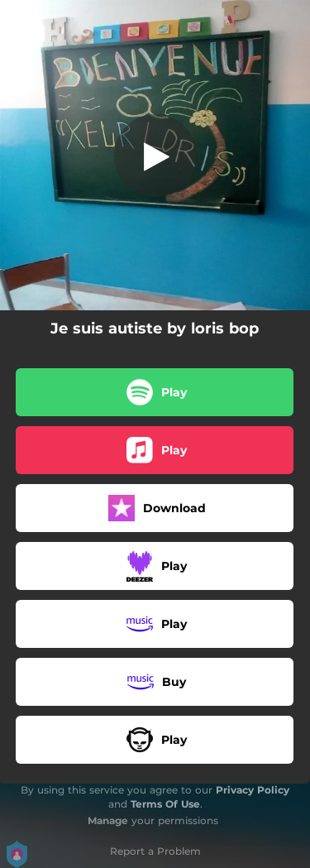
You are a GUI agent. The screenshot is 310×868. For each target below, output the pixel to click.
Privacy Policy (253, 790)
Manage (108, 820)
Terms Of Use (165, 804)
